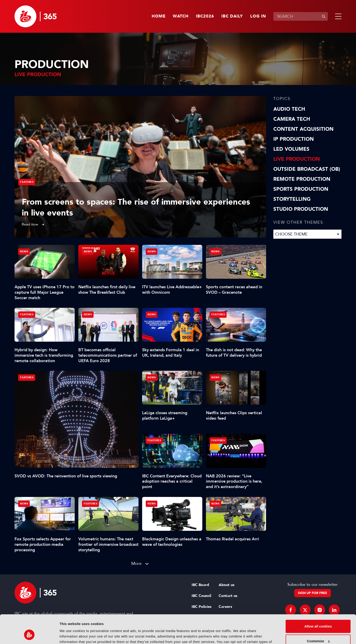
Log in (258, 16)
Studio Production (301, 209)
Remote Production (302, 179)
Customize (318, 616)
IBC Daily (232, 16)
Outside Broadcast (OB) (307, 169)
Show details (70, 635)
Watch (181, 16)
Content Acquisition (303, 129)
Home (159, 16)
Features (27, 182)
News (24, 252)
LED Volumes (291, 149)
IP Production (294, 139)
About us (226, 585)
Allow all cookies (318, 602)
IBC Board (200, 585)
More (136, 563)
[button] (337, 16)
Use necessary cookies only (318, 631)
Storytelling (292, 199)
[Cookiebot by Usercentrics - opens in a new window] (29, 635)
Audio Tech (289, 109)
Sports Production (301, 189)
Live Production (297, 159)
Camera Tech (292, 119)
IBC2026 (205, 16)
